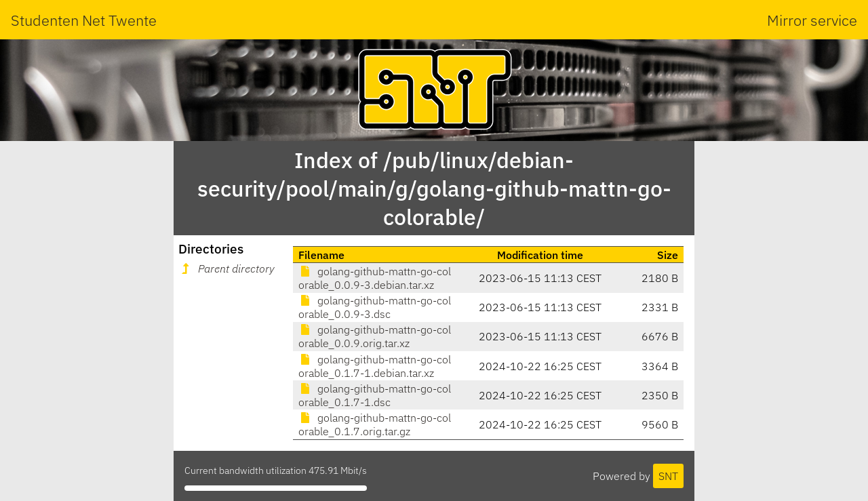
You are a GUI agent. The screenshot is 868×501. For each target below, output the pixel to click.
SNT (668, 476)
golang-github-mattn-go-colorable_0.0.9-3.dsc (375, 307)
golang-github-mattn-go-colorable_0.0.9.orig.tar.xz (375, 336)
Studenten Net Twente (84, 20)
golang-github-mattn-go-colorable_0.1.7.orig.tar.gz (375, 424)
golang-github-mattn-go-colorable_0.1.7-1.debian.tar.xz (375, 366)
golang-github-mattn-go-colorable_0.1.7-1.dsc (375, 395)
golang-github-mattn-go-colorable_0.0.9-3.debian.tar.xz (375, 278)
